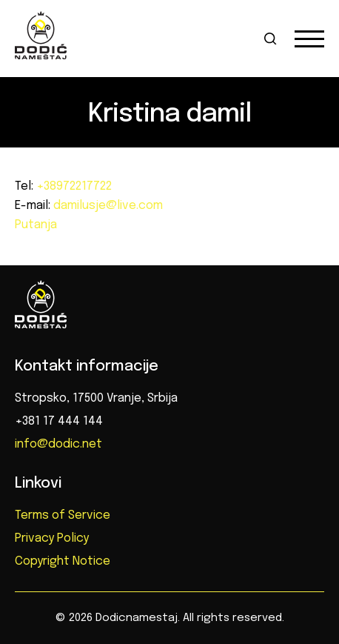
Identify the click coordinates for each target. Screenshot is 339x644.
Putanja (36, 225)
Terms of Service (63, 515)
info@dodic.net (58, 444)
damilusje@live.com (107, 206)
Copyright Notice (63, 561)
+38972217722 (73, 186)
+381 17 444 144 (59, 421)
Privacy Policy (52, 538)
